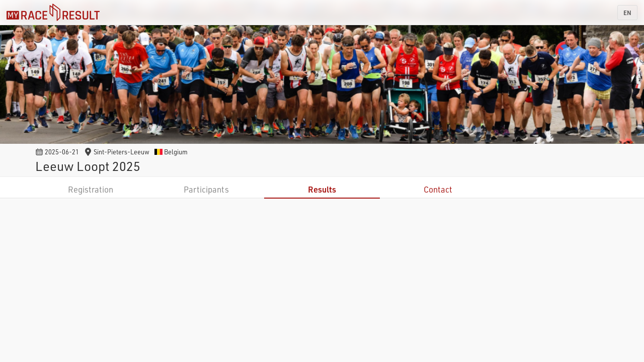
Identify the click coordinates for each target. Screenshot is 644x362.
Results (322, 189)
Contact (438, 189)
